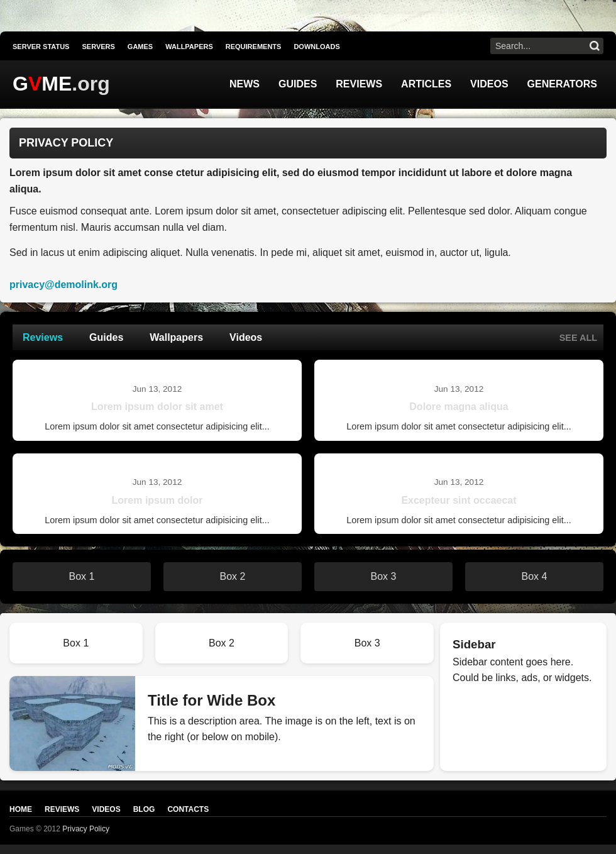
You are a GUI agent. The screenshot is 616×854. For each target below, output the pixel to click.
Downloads (316, 47)
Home (21, 809)
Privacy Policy (86, 829)
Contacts (188, 809)
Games (140, 47)
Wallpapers (189, 47)
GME (42, 84)
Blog (144, 809)
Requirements (254, 47)
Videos (489, 84)
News (245, 84)
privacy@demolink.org (63, 285)
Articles (426, 84)
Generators (562, 84)
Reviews (359, 84)
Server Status (41, 47)
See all (578, 338)
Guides (298, 84)
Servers (98, 47)
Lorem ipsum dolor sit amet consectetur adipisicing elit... (157, 426)
